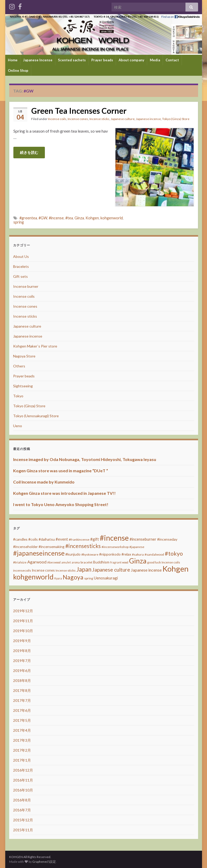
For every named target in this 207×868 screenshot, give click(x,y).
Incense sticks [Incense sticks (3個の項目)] (66, 570)
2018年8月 (22, 680)
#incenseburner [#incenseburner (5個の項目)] (143, 539)
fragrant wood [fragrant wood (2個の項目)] (119, 562)
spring (19, 222)
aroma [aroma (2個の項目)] (76, 562)
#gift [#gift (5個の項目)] (95, 539)
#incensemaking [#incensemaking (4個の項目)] (52, 547)
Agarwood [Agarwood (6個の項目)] (37, 562)
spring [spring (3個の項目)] (89, 578)
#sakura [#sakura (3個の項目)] (138, 554)
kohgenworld (112, 218)
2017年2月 (22, 750)
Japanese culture (123, 119)
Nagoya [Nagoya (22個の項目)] (73, 577)
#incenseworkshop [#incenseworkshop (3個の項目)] (115, 547)
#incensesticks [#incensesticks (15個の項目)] (83, 546)
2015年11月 (23, 830)
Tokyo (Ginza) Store (176, 119)
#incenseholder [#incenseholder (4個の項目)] (25, 547)
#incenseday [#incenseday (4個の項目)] (167, 539)
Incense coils (57, 119)
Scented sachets (72, 60)
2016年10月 (23, 790)
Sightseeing (23, 386)
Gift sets (20, 276)
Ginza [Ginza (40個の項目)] (138, 561)
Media (155, 60)
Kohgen (92, 218)
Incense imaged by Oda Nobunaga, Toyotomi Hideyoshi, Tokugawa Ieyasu (85, 459)
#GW (43, 218)
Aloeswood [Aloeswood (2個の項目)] (54, 562)
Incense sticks (99, 119)
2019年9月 (22, 641)
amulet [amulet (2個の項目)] (66, 562)
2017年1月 (22, 760)
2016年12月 (23, 770)
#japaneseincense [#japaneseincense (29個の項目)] (39, 553)
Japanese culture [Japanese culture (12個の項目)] (111, 570)
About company (131, 60)
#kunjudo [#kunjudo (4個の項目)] (73, 554)
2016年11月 (23, 780)
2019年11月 (23, 621)
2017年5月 (22, 720)
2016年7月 (22, 810)
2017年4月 (22, 730)
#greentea (28, 218)
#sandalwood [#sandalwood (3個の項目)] (154, 554)
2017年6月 (22, 710)
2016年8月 (22, 800)
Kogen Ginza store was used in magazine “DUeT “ (60, 471)
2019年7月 (22, 661)
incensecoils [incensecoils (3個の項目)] (22, 570)
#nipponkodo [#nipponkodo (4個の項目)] (110, 554)
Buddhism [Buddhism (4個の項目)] (101, 562)
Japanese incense (148, 119)
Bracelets (21, 266)
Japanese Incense (38, 60)
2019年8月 (22, 651)
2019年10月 (23, 631)
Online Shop (18, 70)
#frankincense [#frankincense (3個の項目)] (79, 539)
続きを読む (29, 152)
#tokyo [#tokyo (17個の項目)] (174, 554)
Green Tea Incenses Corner (79, 111)
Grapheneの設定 (44, 862)
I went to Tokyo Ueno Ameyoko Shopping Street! (61, 504)
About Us (21, 256)
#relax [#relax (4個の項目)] (126, 554)
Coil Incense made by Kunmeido (44, 482)
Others (19, 366)
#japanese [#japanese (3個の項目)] (137, 547)
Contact (172, 60)
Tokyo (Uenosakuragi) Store (36, 416)
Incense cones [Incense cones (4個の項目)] (43, 570)
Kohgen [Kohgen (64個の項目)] (176, 569)
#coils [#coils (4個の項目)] (33, 539)
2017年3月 (22, 740)
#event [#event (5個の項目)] (62, 539)
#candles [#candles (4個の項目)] (20, 539)
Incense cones (78, 119)
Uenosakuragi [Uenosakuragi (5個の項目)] (106, 578)
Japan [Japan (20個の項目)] (84, 569)
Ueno (18, 426)
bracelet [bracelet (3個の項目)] (86, 562)
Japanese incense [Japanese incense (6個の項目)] (146, 570)
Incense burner (26, 286)
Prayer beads (102, 60)
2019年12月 (23, 611)
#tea (69, 218)
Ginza (79, 218)
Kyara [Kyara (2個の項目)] (58, 578)
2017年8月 (22, 690)
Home (13, 60)
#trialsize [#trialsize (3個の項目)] (20, 562)
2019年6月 (22, 671)
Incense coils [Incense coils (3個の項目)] (171, 562)
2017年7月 (22, 700)
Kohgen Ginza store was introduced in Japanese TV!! (64, 493)
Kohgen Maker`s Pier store (35, 346)
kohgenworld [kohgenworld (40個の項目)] (33, 577)
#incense (56, 218)
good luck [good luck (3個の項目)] (154, 562)
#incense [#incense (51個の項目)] (114, 538)
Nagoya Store (24, 356)
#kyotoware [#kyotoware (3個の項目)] (90, 554)
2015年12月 (23, 820)
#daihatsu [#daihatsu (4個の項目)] (47, 539)
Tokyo (18, 396)
